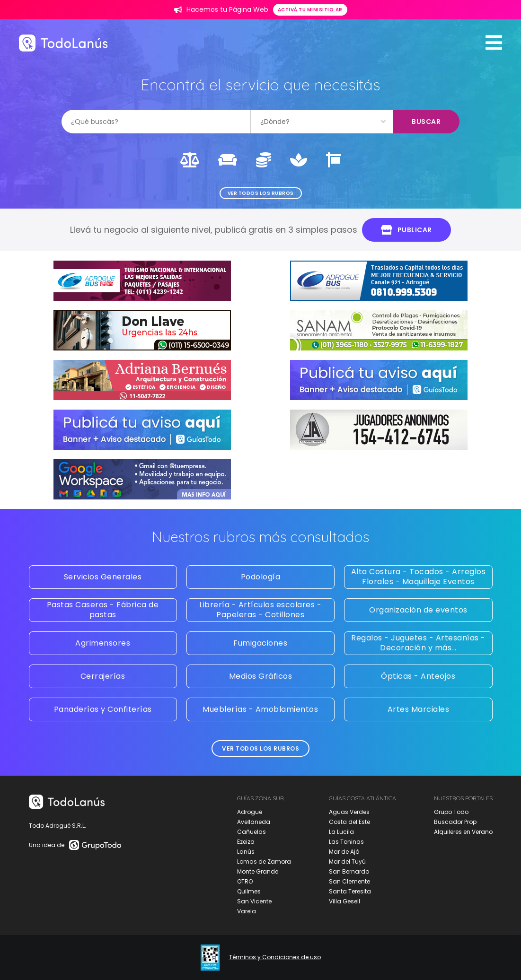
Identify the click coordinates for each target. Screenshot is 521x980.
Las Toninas (346, 842)
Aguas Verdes (349, 812)
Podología (261, 577)
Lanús (246, 852)
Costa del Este (349, 822)
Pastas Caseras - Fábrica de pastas (103, 610)
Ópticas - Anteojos (418, 676)
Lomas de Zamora (264, 862)
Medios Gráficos (261, 676)
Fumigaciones (260, 643)
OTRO (245, 881)
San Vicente (254, 901)
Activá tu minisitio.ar (310, 10)
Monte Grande (258, 871)
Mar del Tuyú (347, 862)
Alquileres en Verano (463, 832)
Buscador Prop (455, 822)
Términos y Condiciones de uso (275, 957)
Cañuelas (252, 832)
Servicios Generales (103, 577)
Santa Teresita (350, 891)
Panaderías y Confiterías (103, 709)
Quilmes (249, 891)
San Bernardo (349, 871)
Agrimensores (103, 643)
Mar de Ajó (344, 852)
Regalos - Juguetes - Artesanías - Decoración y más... (418, 643)
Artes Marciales (419, 709)
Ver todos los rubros (261, 193)
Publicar (406, 230)
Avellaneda (254, 822)
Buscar (426, 122)
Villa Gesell (344, 901)
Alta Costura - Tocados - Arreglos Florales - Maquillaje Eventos (419, 577)
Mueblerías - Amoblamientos (260, 709)
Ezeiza (246, 842)
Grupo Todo (451, 812)
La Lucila (341, 832)
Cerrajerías (103, 676)
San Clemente (349, 881)
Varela (247, 911)
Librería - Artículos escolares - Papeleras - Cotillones (260, 610)
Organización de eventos (418, 610)
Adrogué (250, 812)
